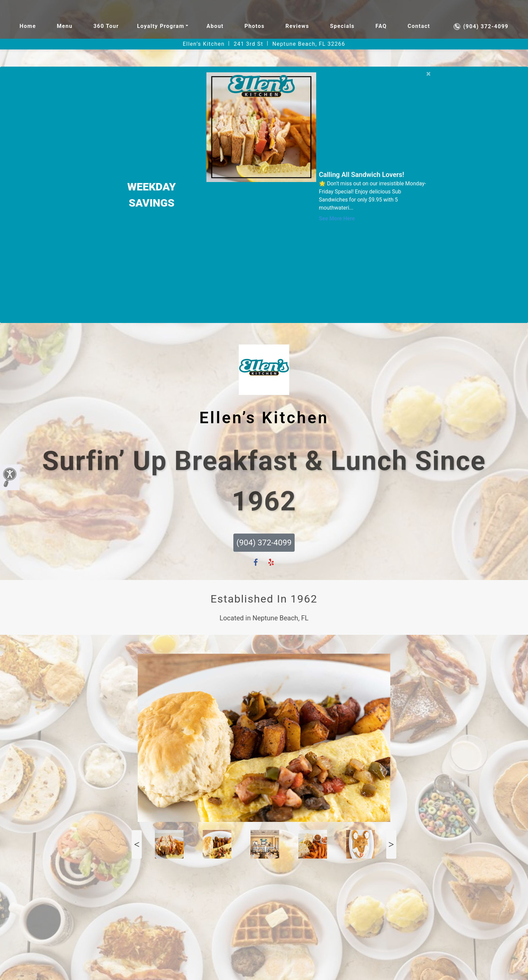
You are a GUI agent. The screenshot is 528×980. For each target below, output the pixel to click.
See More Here (337, 219)
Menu (65, 26)
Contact (419, 26)
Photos (255, 26)
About (215, 26)
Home (28, 26)
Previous (137, 844)
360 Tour (106, 26)
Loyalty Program (161, 26)
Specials (342, 26)
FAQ (381, 26)
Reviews (297, 26)
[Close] (428, 72)
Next (391, 844)
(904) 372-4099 (481, 27)
